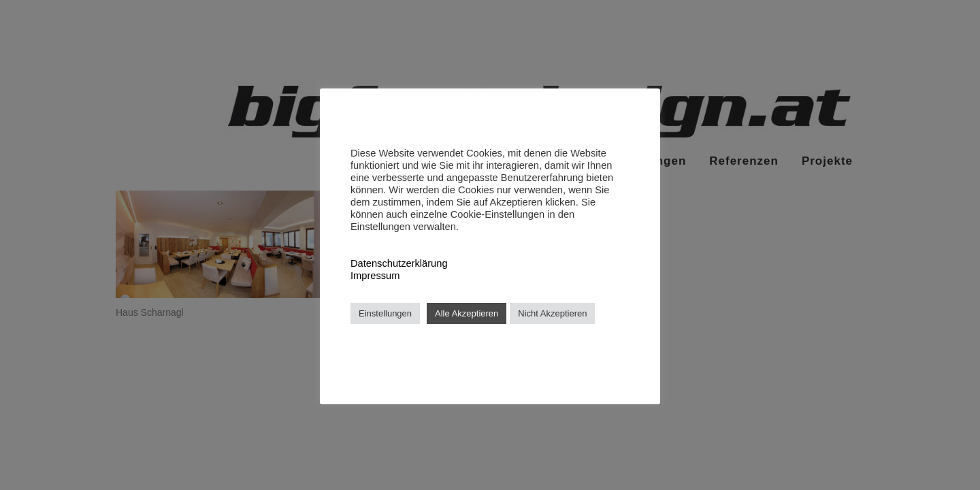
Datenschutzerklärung (399, 263)
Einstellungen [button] (385, 313)
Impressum (375, 276)
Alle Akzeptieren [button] (467, 313)
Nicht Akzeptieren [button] (552, 313)
